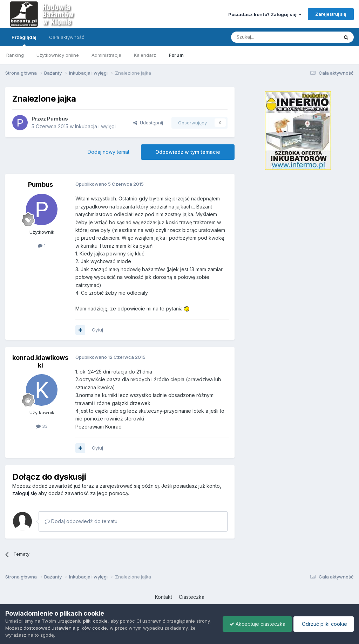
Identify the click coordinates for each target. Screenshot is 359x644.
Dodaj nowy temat (109, 152)
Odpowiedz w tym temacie (188, 152)
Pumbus (57, 119)
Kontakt (164, 597)
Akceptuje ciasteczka (256, 624)
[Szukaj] (267, 37)
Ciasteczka (192, 597)
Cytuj (97, 330)
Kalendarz (145, 55)
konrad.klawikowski (40, 361)
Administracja (106, 55)
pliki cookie (95, 621)
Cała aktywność (67, 37)
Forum (176, 55)
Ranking (15, 55)
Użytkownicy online (58, 55)
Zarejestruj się (331, 14)
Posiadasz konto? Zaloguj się (265, 14)
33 (42, 426)
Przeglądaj (24, 40)
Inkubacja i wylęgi (95, 126)
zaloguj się (25, 493)
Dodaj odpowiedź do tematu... (83, 521)
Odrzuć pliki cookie (323, 624)
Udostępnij (148, 123)
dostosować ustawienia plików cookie (65, 628)
